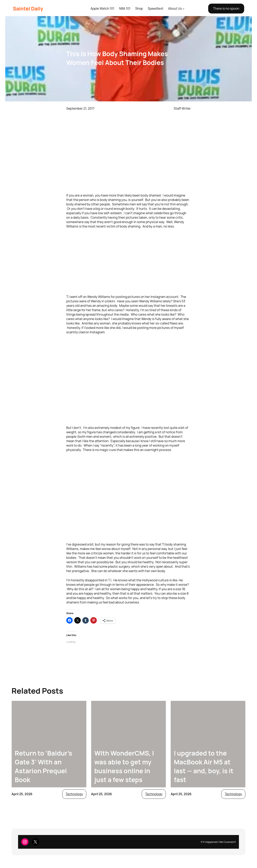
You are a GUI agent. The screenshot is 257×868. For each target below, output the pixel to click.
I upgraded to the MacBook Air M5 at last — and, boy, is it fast (204, 766)
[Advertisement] (128, 262)
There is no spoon (226, 8)
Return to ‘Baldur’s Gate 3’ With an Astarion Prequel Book (44, 766)
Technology (74, 794)
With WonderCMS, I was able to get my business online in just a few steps (124, 766)
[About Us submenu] (184, 9)
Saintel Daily (28, 9)
